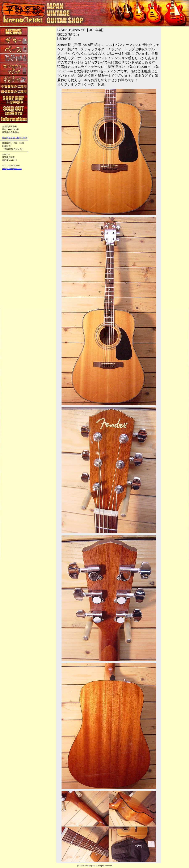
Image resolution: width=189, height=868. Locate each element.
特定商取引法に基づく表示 (15, 138)
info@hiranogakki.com (12, 168)
